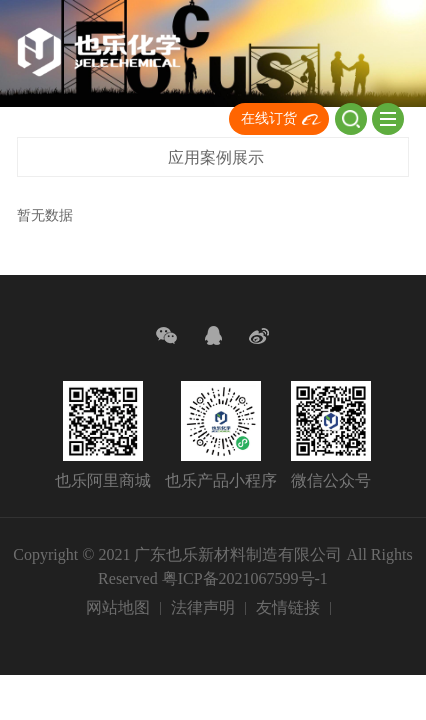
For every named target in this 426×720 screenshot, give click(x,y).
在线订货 (269, 118)
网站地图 (118, 607)
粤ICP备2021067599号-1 (245, 578)
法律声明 (203, 607)
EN (212, 120)
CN (183, 120)
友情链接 (288, 607)
